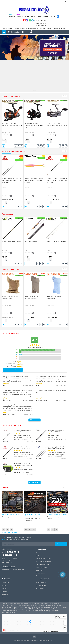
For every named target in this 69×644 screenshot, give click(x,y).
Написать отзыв (8, 370)
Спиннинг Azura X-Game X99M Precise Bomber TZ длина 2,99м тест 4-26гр (57, 180)
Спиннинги (6, 583)
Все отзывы (18, 370)
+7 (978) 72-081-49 (35, 20)
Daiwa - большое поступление (57, 514)
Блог (40, 16)
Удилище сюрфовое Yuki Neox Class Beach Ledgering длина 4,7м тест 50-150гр (57, 449)
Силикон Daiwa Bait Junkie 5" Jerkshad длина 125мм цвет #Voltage (34, 180)
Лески (4, 597)
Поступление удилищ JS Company (33, 515)
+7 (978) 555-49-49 (39, 23)
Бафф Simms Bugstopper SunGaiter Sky (55, 297)
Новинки (12, 16)
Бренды (53, 16)
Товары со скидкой (42, 576)
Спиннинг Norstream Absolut (12, 241)
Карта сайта (40, 570)
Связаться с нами (41, 567)
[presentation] (63, 96)
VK (58, 17)
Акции (19, 16)
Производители (41, 573)
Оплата (38, 553)
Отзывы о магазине (30, 16)
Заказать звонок (9, 566)
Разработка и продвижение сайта (14, 569)
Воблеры (5, 594)
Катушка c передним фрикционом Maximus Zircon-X (57, 124)
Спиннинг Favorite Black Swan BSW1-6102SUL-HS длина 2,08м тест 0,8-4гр (24, 449)
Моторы (5, 588)
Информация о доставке (43, 559)
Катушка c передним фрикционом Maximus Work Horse (34, 125)
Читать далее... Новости (9, 532)
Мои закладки (40, 588)
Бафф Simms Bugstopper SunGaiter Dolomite (32, 297)
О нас (38, 556)
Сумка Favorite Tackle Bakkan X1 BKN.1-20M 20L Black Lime (23, 464)
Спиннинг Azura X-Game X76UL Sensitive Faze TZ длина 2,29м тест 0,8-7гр (12, 180)
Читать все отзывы (34, 479)
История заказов (41, 585)
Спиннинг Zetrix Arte (31, 241)
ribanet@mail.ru (41, 25)
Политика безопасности (43, 561)
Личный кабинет (41, 583)
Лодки (4, 585)
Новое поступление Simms (11, 514)
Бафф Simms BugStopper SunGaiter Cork (10, 297)
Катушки (5, 591)
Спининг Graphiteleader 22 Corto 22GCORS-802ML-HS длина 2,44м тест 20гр (56, 432)
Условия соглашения (42, 564)
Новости (46, 16)
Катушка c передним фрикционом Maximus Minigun (12, 124)
